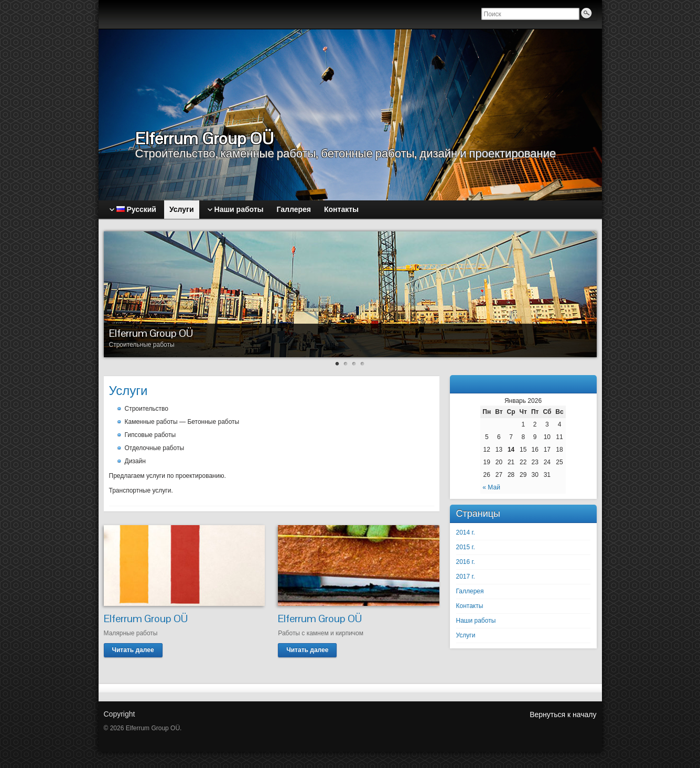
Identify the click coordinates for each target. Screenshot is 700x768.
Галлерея (470, 591)
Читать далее (133, 650)
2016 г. (466, 562)
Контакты (470, 606)
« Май (491, 487)
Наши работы (476, 621)
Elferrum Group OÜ (151, 333)
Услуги (466, 635)
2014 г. (466, 532)
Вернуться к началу (563, 714)
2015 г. (466, 547)
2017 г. (466, 577)
